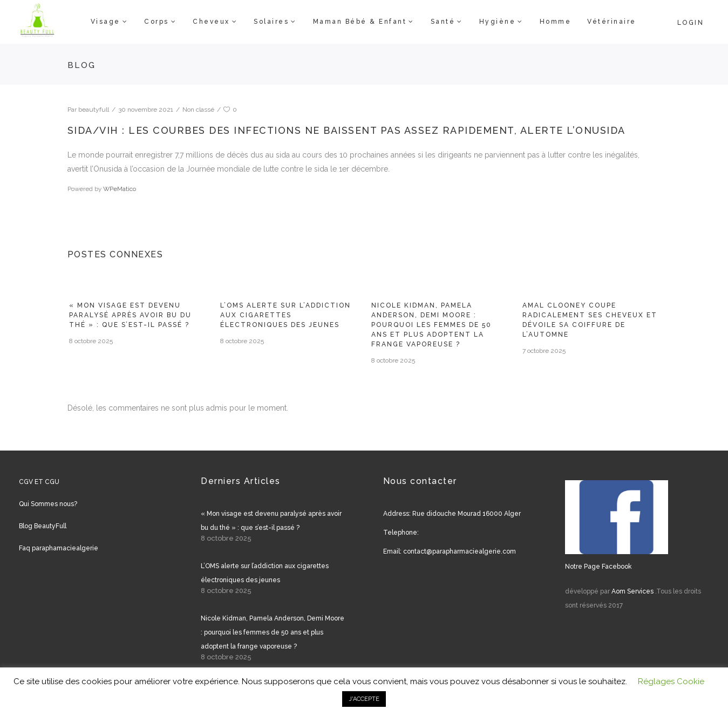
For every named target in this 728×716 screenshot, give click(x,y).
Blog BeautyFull (43, 526)
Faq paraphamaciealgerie (59, 548)
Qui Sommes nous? (48, 504)
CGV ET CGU (39, 482)
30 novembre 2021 (146, 110)
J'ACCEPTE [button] (364, 699)
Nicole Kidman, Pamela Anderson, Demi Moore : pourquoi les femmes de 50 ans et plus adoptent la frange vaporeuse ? (431, 325)
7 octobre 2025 (544, 351)
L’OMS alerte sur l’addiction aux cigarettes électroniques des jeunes (285, 315)
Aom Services (632, 591)
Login (691, 23)
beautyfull (94, 110)
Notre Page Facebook (598, 567)
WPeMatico (120, 189)
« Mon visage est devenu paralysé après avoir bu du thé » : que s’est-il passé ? (130, 315)
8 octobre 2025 (91, 341)
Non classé (198, 110)
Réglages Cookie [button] (671, 681)
